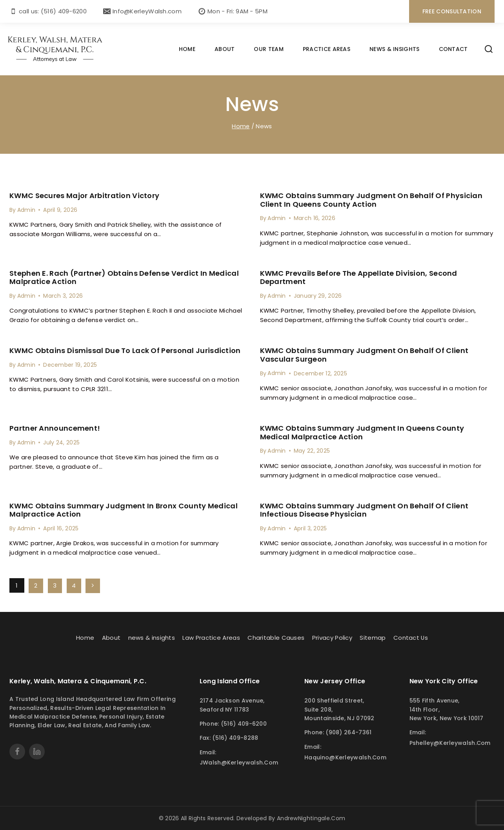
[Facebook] (17, 751)
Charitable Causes (276, 637)
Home (85, 637)
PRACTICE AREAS (327, 49)
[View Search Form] (489, 49)
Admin (26, 210)
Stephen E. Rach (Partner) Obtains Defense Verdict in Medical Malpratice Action (124, 278)
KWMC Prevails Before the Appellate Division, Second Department (359, 278)
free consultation (452, 11)
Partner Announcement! (55, 428)
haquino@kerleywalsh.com (345, 757)
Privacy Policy (332, 637)
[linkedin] (37, 751)
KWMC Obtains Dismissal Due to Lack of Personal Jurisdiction (125, 350)
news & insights (151, 637)
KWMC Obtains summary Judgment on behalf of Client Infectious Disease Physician (364, 510)
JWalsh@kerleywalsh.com (239, 763)
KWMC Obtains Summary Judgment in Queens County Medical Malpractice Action (362, 432)
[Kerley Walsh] (55, 49)
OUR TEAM (268, 49)
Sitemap (373, 637)
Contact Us (411, 637)
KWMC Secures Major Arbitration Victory (84, 196)
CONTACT (453, 49)
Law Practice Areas (211, 637)
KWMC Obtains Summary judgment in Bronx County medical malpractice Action (124, 510)
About (111, 637)
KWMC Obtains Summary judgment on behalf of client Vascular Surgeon (364, 355)
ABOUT (225, 49)
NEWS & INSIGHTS (395, 49)
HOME (187, 49)
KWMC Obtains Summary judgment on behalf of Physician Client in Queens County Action (371, 200)
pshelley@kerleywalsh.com (450, 743)
